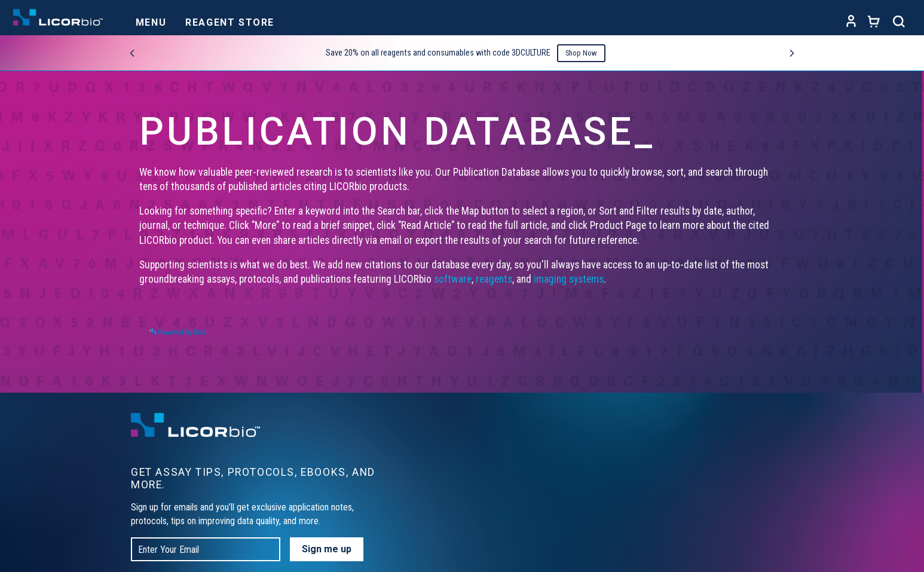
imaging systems (569, 279)
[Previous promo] (132, 53)
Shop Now (581, 53)
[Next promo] (792, 53)
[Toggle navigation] (151, 19)
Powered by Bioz (178, 332)
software (453, 279)
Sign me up (327, 549)
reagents (494, 279)
